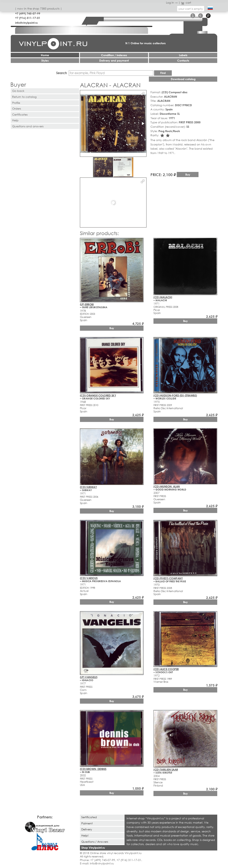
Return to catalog (24, 97)
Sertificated (89, 817)
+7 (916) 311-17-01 (28, 18)
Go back (18, 91)
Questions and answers (28, 126)
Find (163, 73)
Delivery (87, 829)
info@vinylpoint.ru (26, 23)
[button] (143, 94)
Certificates (20, 114)
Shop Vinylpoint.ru (93, 848)
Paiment (87, 823)
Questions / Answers (95, 842)
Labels (183, 55)
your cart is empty (191, 9)
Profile (16, 103)
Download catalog (183, 79)
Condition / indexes (114, 55)
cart (186, 2)
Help (15, 120)
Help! (85, 835)
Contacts (183, 60)
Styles (45, 60)
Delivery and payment (114, 60)
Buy (188, 174)
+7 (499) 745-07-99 (28, 13)
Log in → (172, 2)
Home (45, 55)
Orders (17, 108)
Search (62, 73)
